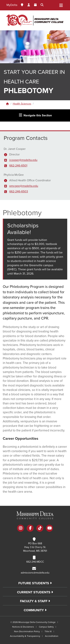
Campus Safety (46, 627)
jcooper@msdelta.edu (23, 160)
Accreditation (52, 636)
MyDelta (12, 5)
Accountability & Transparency (25, 636)
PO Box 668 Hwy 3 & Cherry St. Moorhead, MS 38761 (35, 547)
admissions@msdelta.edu (35, 573)
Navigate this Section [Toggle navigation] (35, 115)
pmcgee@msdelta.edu (24, 186)
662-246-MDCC (35, 562)
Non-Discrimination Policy (27, 631)
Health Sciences (22, 104)
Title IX (48, 631)
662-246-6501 (18, 166)
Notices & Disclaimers (23, 627)
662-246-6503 (19, 191)
